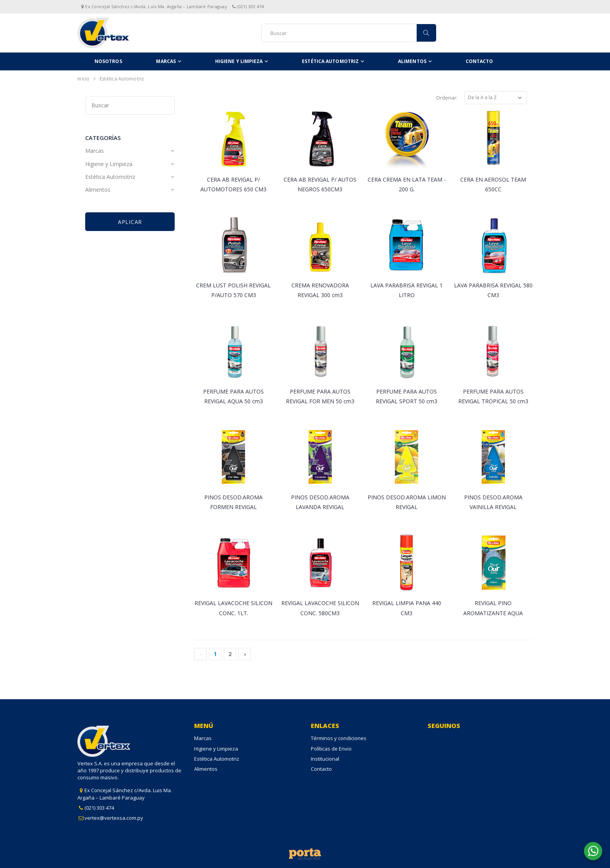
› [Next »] (245, 654)
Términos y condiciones (339, 738)
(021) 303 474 (99, 808)
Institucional (325, 759)
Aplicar (130, 222)
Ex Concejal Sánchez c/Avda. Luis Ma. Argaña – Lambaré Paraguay (125, 794)
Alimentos (412, 61)
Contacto (479, 61)
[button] (593, 851)
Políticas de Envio (331, 749)
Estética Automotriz (330, 61)
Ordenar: (447, 98)
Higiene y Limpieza (239, 61)
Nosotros (108, 61)
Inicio (84, 79)
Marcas (166, 61)
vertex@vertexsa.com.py (114, 818)
